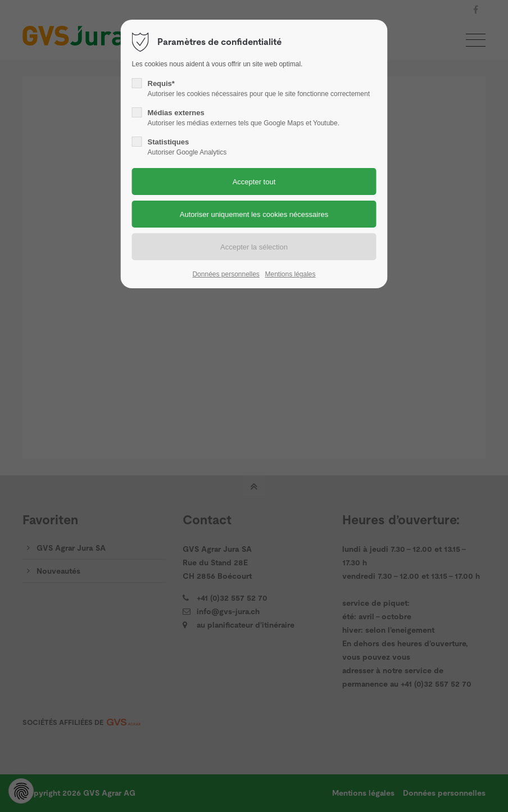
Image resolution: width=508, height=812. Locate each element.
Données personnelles (226, 274)
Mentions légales (290, 274)
